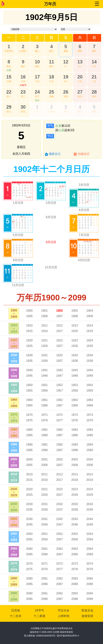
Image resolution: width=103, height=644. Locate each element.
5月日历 (18, 235)
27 (80, 92)
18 (52, 77)
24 (37, 92)
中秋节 (23, 85)
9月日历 (51, 242)
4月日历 (84, 210)
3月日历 (84, 185)
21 (94, 77)
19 (66, 77)
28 (94, 92)
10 (37, 62)
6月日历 (51, 217)
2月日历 (51, 203)
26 (66, 92)
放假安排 (87, 616)
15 (9, 77)
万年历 (50, 4)
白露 (9, 70)
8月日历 (18, 260)
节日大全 (64, 610)
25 (52, 92)
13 (80, 62)
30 (23, 107)
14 (94, 62)
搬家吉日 (55, 154)
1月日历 (18, 203)
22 (9, 92)
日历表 (16, 610)
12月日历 (51, 267)
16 (23, 77)
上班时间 (64, 616)
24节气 (39, 610)
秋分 (37, 100)
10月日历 (84, 260)
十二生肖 (16, 616)
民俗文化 (87, 610)
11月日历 (18, 285)
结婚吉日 (84, 154)
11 (52, 62)
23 (23, 92)
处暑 (58, 126)
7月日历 (84, 235)
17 (37, 77)
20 (80, 77)
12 (66, 62)
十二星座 (39, 616)
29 (9, 107)
